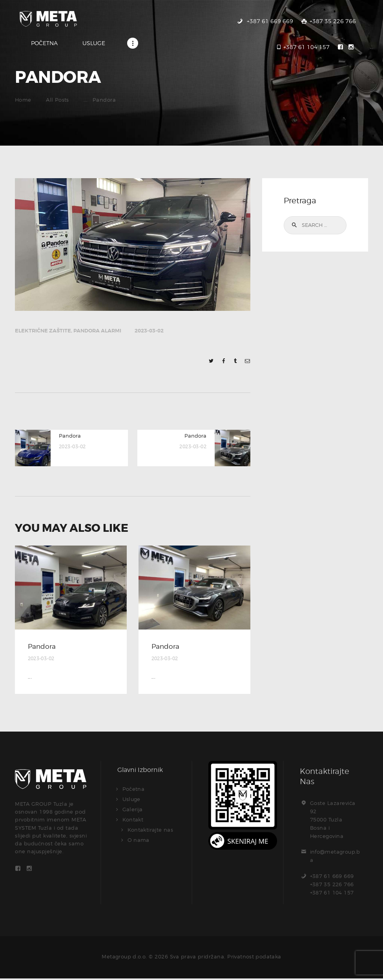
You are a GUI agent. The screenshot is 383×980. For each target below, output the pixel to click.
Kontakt (133, 821)
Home (23, 101)
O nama (139, 841)
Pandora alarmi (97, 332)
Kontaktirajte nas (151, 831)
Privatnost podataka (255, 958)
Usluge (132, 801)
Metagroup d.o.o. (124, 958)
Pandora (42, 648)
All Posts (58, 101)
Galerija (133, 811)
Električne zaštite (43, 332)
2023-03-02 (149, 332)
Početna (134, 790)
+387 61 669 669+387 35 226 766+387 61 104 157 (332, 886)
